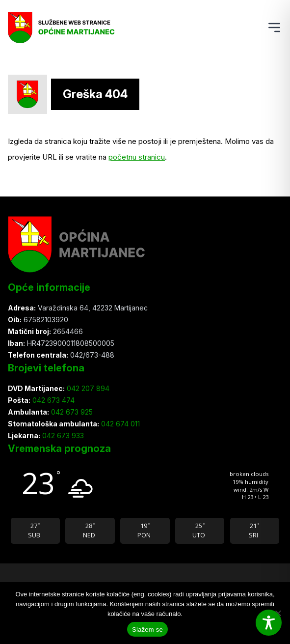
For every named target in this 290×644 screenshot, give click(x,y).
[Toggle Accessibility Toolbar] (269, 623)
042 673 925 (71, 412)
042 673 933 (62, 435)
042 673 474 (53, 400)
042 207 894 (87, 388)
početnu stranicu (137, 157)
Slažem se (147, 630)
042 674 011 (119, 424)
